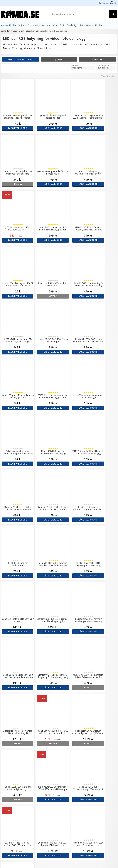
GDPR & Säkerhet (39, 787)
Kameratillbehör (9, 25)
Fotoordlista (36, 805)
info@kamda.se (8, 772)
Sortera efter (75, 66)
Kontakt (4, 815)
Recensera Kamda (39, 783)
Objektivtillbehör (36, 25)
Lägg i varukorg (15, 128)
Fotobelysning (31, 31)
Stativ (63, 25)
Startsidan (5, 31)
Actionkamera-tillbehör (91, 25)
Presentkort (6, 820)
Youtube (64, 814)
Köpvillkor (5, 806)
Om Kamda (36, 774)
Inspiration (35, 809)
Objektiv (22, 25)
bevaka (103, 128)
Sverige (96, 775)
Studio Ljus (73, 25)
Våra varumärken (39, 778)
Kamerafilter (52, 25)
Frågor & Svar (7, 802)
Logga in (103, 3)
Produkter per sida (104, 66)
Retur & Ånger (7, 811)
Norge (95, 783)
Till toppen (59, 724)
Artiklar (34, 800)
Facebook (65, 810)
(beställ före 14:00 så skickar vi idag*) (70, 787)
